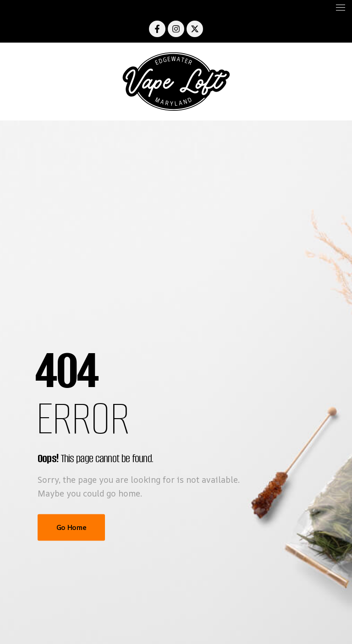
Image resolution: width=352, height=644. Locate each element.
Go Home (71, 527)
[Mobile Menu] (176, 8)
